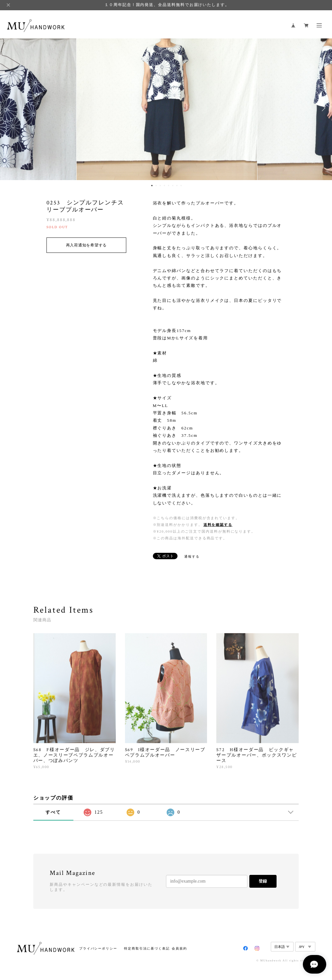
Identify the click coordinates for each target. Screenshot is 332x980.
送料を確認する (218, 525)
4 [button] (164, 186)
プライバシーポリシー (98, 948)
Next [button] (322, 108)
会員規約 (179, 948)
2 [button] (156, 186)
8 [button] (181, 186)
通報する (192, 556)
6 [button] (173, 186)
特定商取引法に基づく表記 (147, 948)
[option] (166, 108)
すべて (53, 812)
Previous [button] (10, 108)
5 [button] (169, 186)
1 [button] (152, 186)
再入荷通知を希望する (86, 245)
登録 (263, 881)
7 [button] (177, 186)
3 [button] (160, 186)
